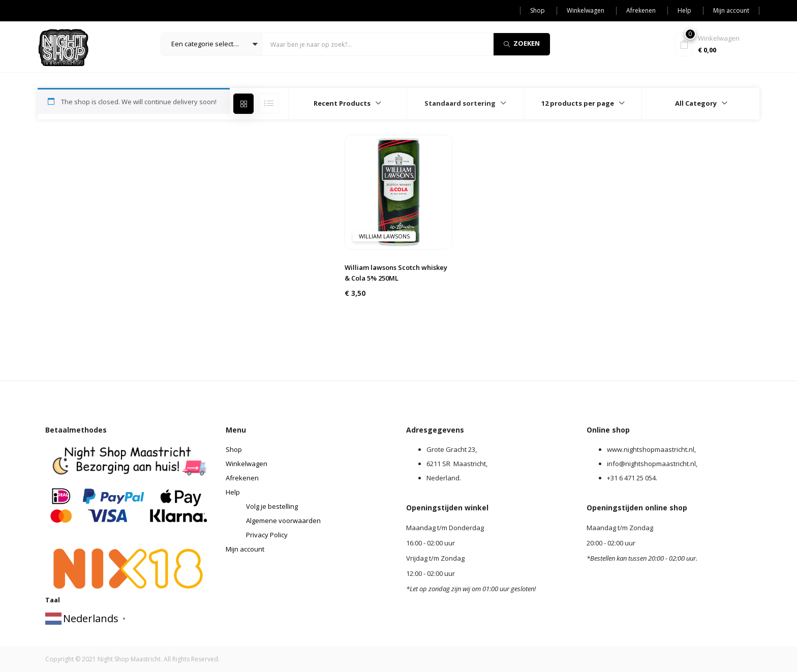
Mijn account (731, 10)
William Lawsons (384, 236)
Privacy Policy (267, 535)
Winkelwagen (586, 10)
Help (684, 10)
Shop (538, 10)
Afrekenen (641, 10)
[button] (212, 44)
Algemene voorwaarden (283, 521)
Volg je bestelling (272, 506)
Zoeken (522, 43)
